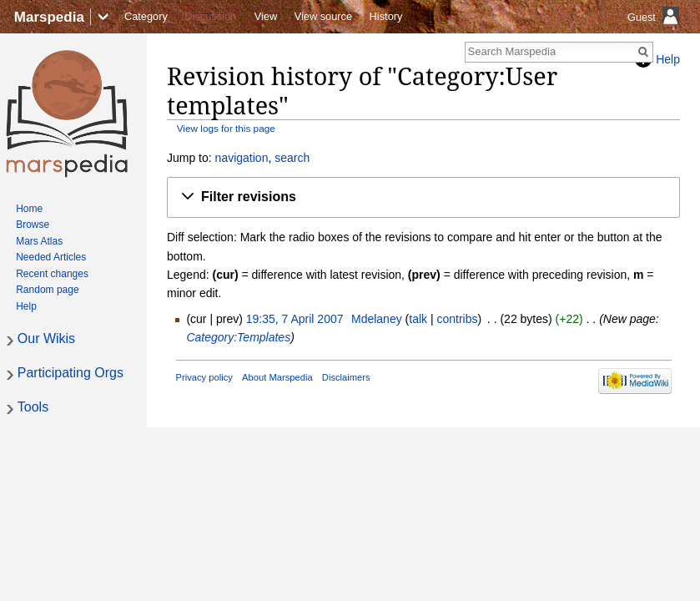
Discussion (210, 16)
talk (418, 319)
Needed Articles (51, 257)
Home (29, 209)
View (266, 16)
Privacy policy (204, 377)
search (292, 158)
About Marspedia (277, 377)
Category (146, 16)
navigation (242, 158)
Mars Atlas (39, 241)
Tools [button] (33, 407)
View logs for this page (226, 128)
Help (26, 306)
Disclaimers (346, 377)
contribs (457, 319)
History (386, 16)
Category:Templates (238, 337)
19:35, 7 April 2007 (295, 319)
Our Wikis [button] (46, 338)
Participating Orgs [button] (71, 373)
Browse (33, 225)
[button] (423, 197)
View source (323, 16)
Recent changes (52, 274)
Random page (47, 290)
